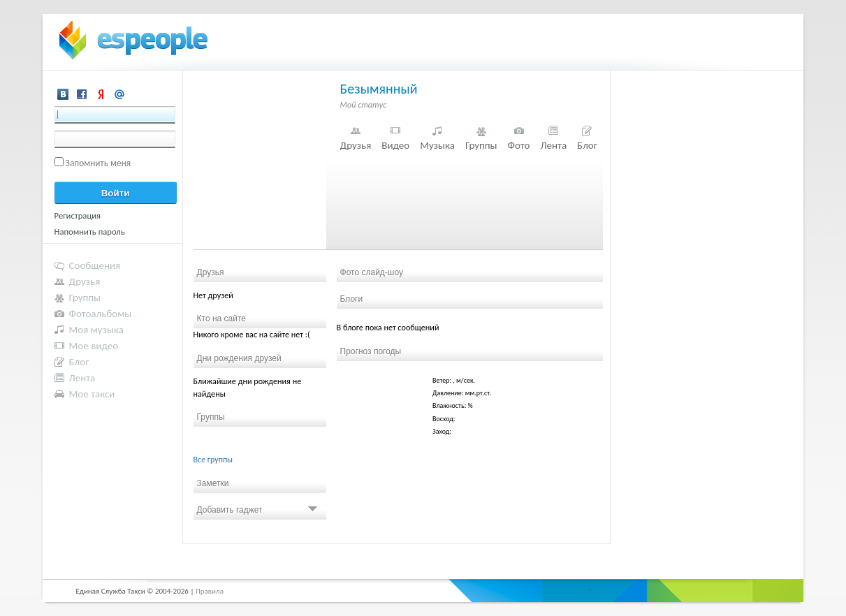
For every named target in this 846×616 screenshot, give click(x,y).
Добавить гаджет (257, 510)
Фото (519, 145)
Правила (210, 591)
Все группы (213, 460)
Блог (587, 145)
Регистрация (78, 215)
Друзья (356, 145)
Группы (481, 145)
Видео (395, 145)
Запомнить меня (99, 163)
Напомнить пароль (90, 232)
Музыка (437, 145)
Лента (553, 145)
